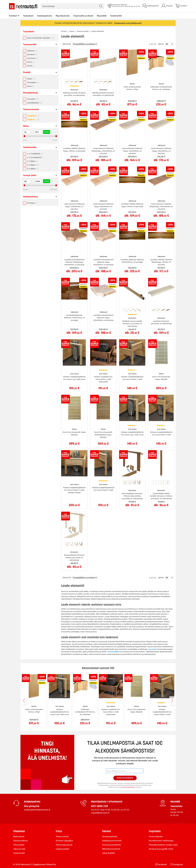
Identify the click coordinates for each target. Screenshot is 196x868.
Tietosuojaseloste (64, 845)
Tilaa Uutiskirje (125, 778)
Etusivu (64, 31)
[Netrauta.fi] (23, 6)
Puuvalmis (33, 99)
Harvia (31, 66)
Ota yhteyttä (32, 806)
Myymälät (102, 16)
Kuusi (31, 86)
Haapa (31, 79)
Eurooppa (32, 203)
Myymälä (175, 802)
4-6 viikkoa (33, 169)
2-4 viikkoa (33, 165)
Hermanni (32, 54)
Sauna (72, 31)
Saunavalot (153, 649)
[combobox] (72, 6)
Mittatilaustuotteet (111, 849)
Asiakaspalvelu (45, 16)
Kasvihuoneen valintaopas (161, 841)
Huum (31, 62)
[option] (67, 82)
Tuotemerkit (116, 16)
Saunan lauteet (83, 31)
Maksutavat (19, 836)
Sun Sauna (33, 58)
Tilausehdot (19, 845)
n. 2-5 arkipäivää (35, 154)
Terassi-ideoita (156, 836)
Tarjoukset (28, 16)
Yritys (59, 831)
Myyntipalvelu (63, 16)
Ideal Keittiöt (109, 853)
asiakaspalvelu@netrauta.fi (37, 810)
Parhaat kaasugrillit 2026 (161, 849)
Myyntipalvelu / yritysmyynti (107, 802)
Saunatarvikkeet (113, 652)
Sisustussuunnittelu (112, 845)
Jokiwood (32, 51)
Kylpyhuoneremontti (112, 841)
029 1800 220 (99, 806)
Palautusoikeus (21, 841)
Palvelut (107, 831)
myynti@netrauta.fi (100, 813)
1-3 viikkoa (33, 161)
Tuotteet (13, 16)
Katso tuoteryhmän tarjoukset (41, 38)
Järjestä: (67, 44)
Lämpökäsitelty (35, 103)
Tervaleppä (33, 82)
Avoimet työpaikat (64, 841)
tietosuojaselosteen (129, 787)
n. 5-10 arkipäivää (35, 157)
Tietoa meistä (62, 836)
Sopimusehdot (62, 849)
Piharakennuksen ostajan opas (163, 845)
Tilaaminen (19, 831)
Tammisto (176, 806)
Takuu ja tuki (19, 849)
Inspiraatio (155, 831)
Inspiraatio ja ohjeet (83, 16)
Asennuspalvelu (110, 836)
